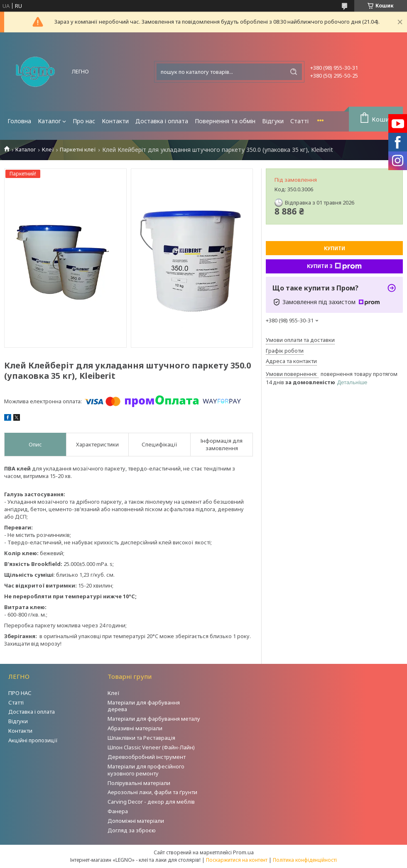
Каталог (49, 121)
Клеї (48, 150)
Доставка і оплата (162, 121)
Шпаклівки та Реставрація (141, 738)
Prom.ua (243, 852)
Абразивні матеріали (135, 728)
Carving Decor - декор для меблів (151, 802)
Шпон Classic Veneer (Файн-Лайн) (151, 747)
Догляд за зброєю (132, 830)
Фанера (118, 811)
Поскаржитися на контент (237, 860)
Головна (19, 121)
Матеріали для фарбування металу (154, 719)
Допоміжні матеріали (136, 821)
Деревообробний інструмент (147, 757)
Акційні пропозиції (33, 740)
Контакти (115, 121)
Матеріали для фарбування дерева (144, 706)
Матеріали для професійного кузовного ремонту (146, 770)
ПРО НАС (20, 693)
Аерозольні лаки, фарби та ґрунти (152, 792)
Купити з (334, 266)
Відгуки (273, 121)
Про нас (84, 121)
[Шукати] (294, 72)
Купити (335, 248)
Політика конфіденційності (305, 860)
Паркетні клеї (78, 150)
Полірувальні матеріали (139, 783)
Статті (299, 121)
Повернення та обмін (225, 121)
